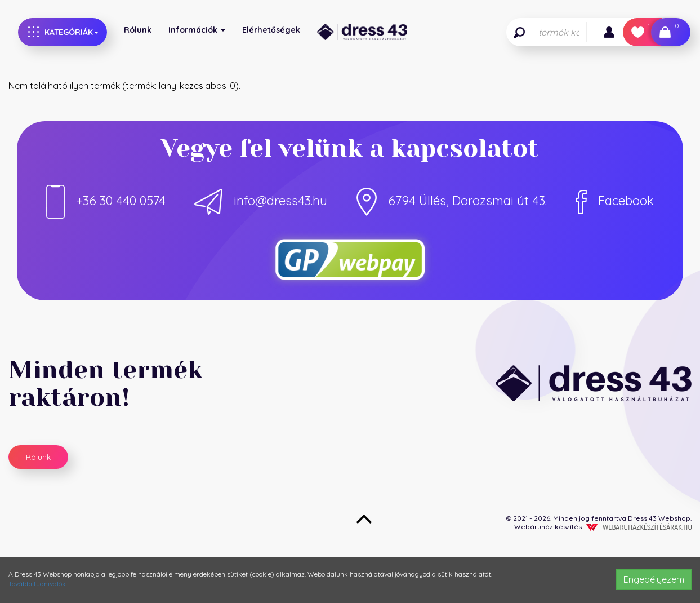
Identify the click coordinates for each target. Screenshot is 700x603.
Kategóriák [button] (63, 32)
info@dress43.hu (261, 201)
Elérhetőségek (271, 30)
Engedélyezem (654, 579)
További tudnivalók (37, 584)
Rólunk (138, 30)
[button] (609, 32)
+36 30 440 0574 (106, 201)
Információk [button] (197, 30)
